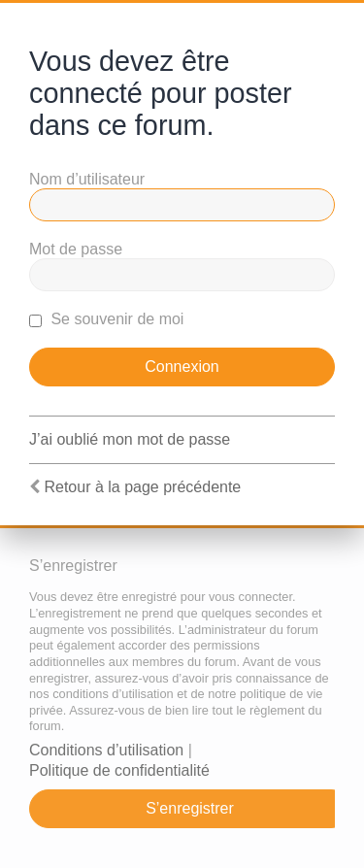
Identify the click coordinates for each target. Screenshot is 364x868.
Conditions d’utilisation (106, 750)
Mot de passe (76, 249)
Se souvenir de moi (106, 319)
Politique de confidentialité (119, 770)
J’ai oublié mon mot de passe (130, 439)
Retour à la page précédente (142, 487)
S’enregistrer (190, 808)
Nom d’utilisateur (87, 179)
